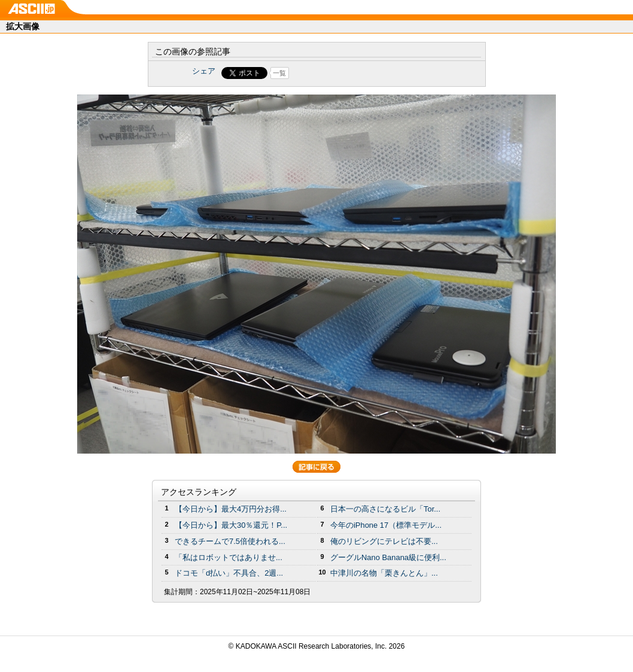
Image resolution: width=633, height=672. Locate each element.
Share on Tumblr (361, 73)
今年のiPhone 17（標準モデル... (386, 525)
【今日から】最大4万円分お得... (231, 509)
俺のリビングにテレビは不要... (384, 541)
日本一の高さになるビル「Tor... (385, 509)
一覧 (279, 73)
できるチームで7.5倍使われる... (230, 541)
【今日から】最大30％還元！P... (231, 525)
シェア (204, 71)
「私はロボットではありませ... (229, 557)
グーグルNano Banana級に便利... (388, 557)
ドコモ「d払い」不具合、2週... (229, 573)
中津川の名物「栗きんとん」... (384, 573)
